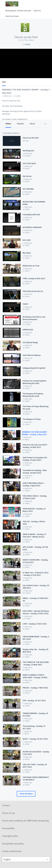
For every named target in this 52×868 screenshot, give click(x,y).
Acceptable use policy (13, 844)
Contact (6, 805)
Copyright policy (10, 836)
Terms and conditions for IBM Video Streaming (25, 821)
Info (4, 82)
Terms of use (9, 813)
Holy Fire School (12, 16)
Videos (8, 124)
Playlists (20, 124)
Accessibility (8, 828)
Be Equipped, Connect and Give (18, 11)
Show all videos (26, 794)
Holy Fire (37, 11)
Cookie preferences (12, 851)
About (32, 124)
